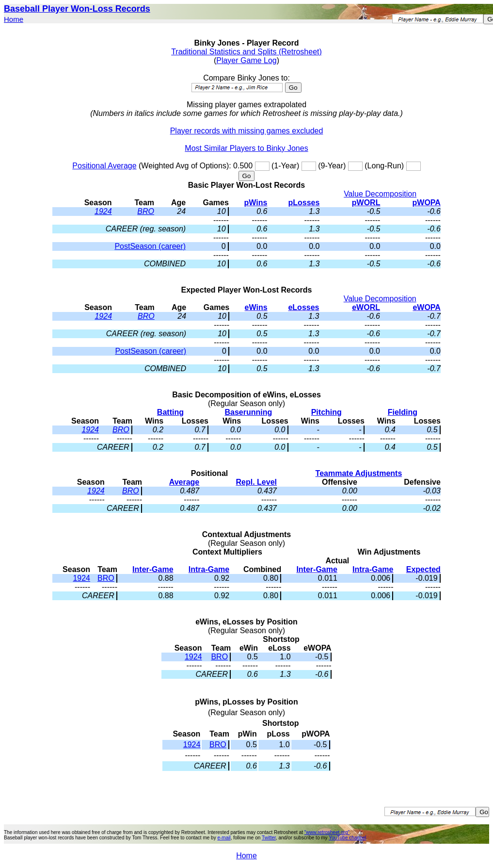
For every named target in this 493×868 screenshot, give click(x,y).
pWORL (366, 203)
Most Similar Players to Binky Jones (246, 148)
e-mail (224, 838)
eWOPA (426, 307)
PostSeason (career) (150, 246)
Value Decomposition (380, 194)
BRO (146, 211)
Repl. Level (256, 482)
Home (14, 19)
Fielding (403, 412)
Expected (423, 569)
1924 (103, 211)
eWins (256, 307)
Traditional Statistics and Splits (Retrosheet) (246, 52)
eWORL (366, 307)
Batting (170, 412)
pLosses (304, 203)
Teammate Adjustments (359, 473)
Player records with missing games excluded (247, 131)
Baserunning (248, 412)
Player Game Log (246, 60)
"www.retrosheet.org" (327, 832)
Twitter (269, 838)
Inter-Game (153, 569)
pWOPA (427, 203)
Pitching (326, 412)
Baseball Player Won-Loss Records (77, 9)
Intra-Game (209, 569)
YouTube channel (347, 838)
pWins (256, 203)
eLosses (303, 307)
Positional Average (104, 166)
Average (184, 482)
